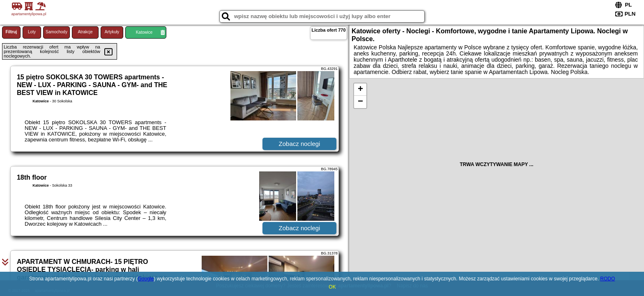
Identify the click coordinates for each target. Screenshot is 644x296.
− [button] (360, 102)
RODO (607, 279)
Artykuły (112, 32)
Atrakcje (85, 32)
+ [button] (360, 90)
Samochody (56, 32)
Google (146, 279)
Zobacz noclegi (300, 144)
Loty (32, 32)
